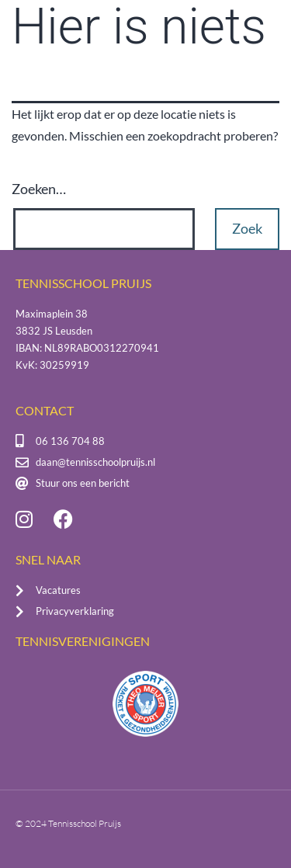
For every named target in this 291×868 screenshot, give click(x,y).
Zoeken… (39, 189)
